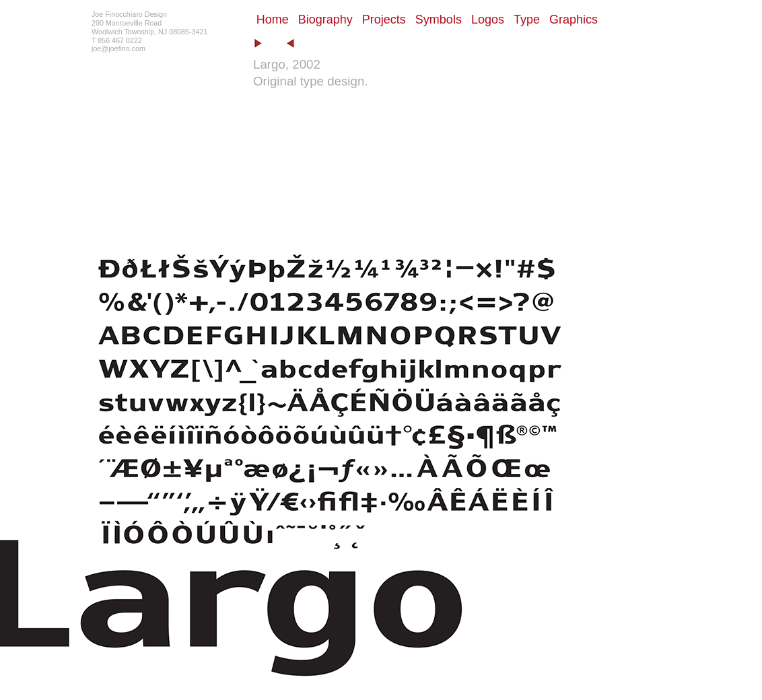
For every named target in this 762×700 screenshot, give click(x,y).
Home (273, 20)
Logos (488, 20)
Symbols (439, 20)
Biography (325, 20)
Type (527, 20)
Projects (384, 20)
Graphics (574, 20)
